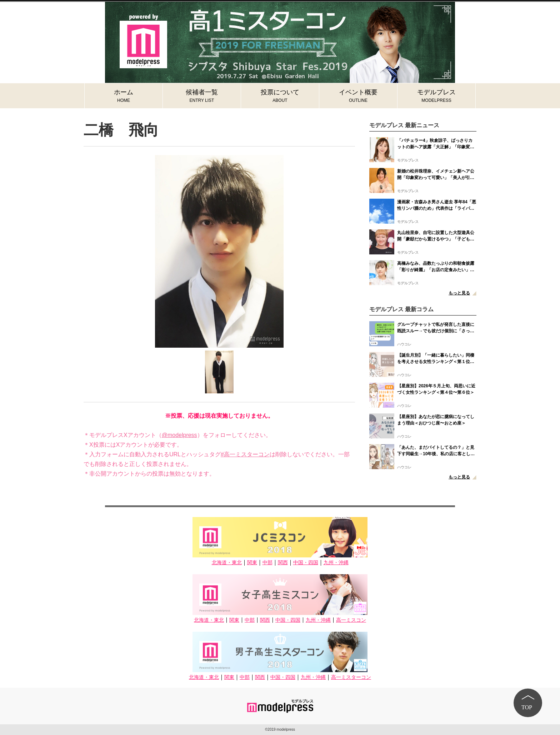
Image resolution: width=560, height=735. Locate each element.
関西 (283, 563)
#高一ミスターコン (245, 454)
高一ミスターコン (351, 677)
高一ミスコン (351, 620)
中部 (267, 563)
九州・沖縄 (336, 563)
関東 (252, 563)
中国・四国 (306, 563)
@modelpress (179, 435)
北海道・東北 (227, 563)
